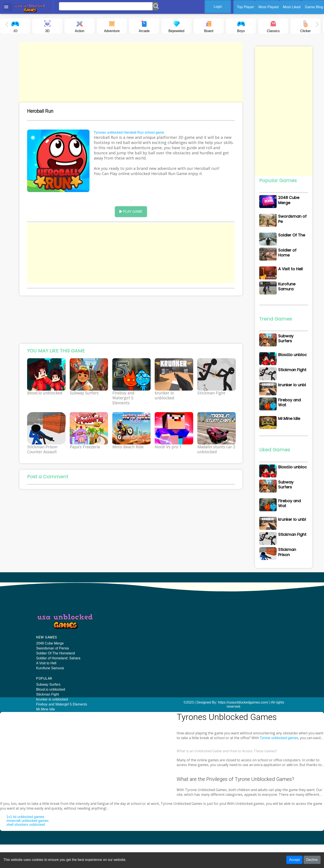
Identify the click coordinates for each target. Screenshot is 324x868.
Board (209, 26)
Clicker (305, 26)
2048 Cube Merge (50, 670)
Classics (273, 26)
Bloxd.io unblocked (115, 647)
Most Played (268, 7)
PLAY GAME (130, 209)
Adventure (112, 26)
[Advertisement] (130, 72)
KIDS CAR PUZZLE (245, 647)
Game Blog (314, 7)
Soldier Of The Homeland (56, 680)
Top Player (245, 7)
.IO (15, 26)
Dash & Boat (239, 667)
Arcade (144, 26)
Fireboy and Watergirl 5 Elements (126, 662)
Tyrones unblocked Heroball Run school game (130, 134)
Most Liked (292, 7)
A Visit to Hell (46, 690)
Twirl (233, 662)
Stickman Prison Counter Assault (190, 667)
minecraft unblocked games (28, 844)
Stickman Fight (112, 652)
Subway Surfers (113, 642)
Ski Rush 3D (239, 642)
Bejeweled (176, 26)
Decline (312, 860)
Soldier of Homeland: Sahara (58, 685)
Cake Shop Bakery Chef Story (253, 652)
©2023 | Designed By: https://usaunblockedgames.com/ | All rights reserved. (162, 730)
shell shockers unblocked (26, 848)
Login (220, 7)
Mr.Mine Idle (110, 667)
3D (47, 26)
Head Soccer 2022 (244, 657)
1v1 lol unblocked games (25, 840)
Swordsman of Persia (52, 675)
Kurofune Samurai (50, 695)
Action (80, 26)
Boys (241, 26)
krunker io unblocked (117, 657)
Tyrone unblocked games (250, 757)
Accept (294, 860)
